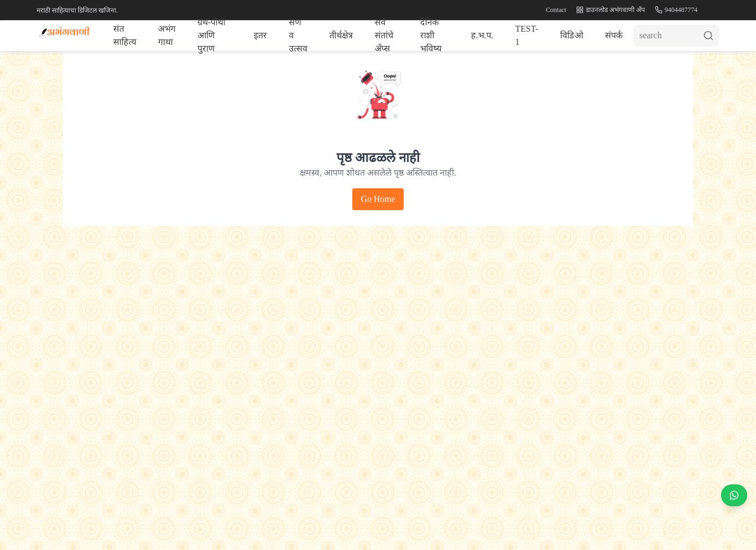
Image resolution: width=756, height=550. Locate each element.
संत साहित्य (125, 35)
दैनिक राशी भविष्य (431, 36)
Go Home (378, 199)
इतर (260, 35)
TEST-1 (527, 35)
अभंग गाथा (167, 35)
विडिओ (572, 35)
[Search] (676, 36)
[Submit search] (711, 36)
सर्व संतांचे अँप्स (384, 36)
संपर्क (614, 35)
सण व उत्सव (298, 36)
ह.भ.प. (482, 35)
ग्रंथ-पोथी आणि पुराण (211, 36)
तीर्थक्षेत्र (341, 35)
